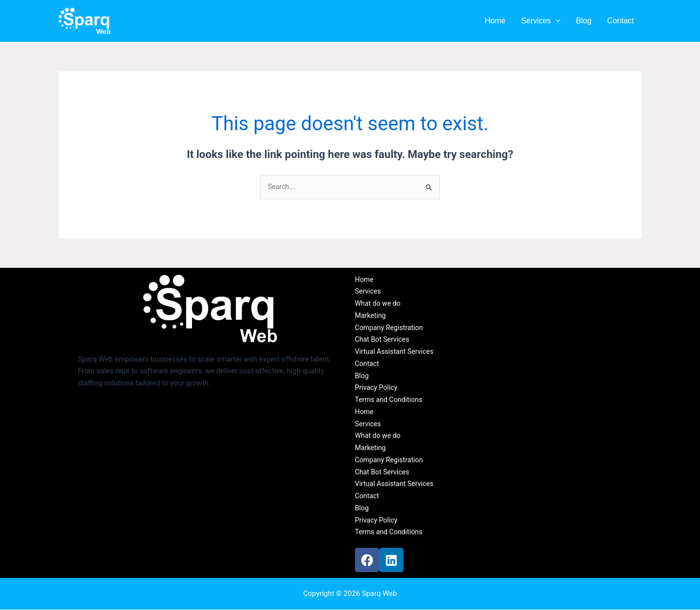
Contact (621, 21)
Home (495, 21)
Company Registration (391, 328)
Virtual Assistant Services (396, 352)
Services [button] (541, 21)
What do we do (379, 304)
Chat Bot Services (384, 340)
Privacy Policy (377, 388)
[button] (556, 21)
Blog (584, 21)
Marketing (371, 316)
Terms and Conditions (390, 400)
